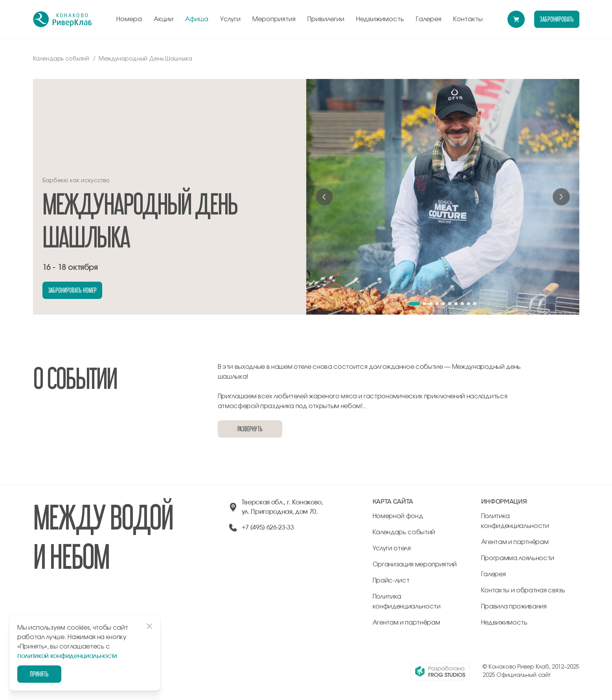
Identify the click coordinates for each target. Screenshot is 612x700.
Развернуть (250, 429)
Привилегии (326, 19)
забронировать (557, 19)
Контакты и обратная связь (523, 590)
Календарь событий (404, 532)
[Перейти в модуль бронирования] (516, 19)
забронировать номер (72, 290)
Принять (39, 674)
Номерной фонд (398, 516)
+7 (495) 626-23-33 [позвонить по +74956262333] (268, 528)
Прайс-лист (391, 581)
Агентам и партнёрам (406, 623)
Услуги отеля (392, 548)
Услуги (230, 19)
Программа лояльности (518, 558)
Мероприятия (274, 19)
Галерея (429, 19)
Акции (164, 19)
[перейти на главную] (62, 19)
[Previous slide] (324, 197)
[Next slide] (561, 197)
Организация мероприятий (415, 564)
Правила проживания (514, 607)
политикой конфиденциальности (67, 656)
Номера (129, 19)
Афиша (197, 19)
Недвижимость (380, 19)
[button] (414, 304)
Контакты (468, 19)
